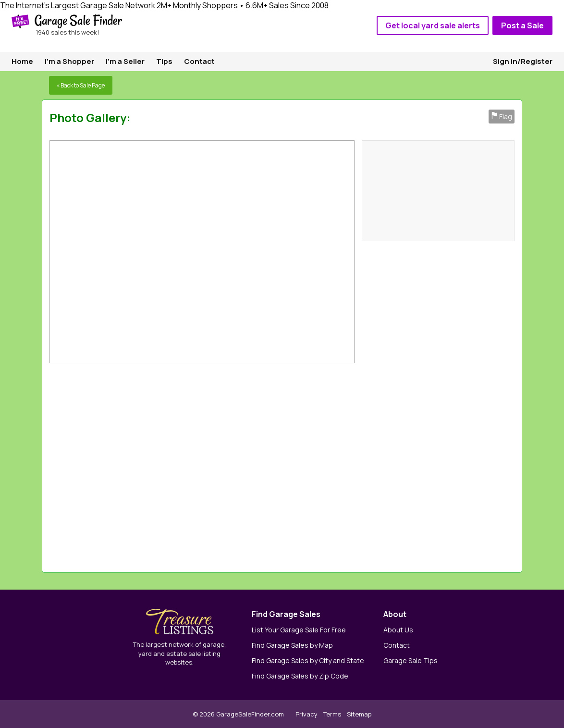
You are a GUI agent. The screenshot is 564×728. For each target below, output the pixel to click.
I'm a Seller (125, 61)
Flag (502, 117)
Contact (199, 61)
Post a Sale (522, 25)
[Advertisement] (382, 465)
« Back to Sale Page (81, 85)
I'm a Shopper (69, 61)
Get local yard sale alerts (433, 25)
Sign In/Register (523, 61)
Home (22, 61)
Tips (164, 61)
